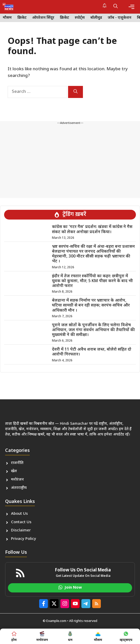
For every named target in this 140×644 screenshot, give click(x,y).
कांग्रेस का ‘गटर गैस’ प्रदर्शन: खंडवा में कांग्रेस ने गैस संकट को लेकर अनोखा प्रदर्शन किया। (92, 230)
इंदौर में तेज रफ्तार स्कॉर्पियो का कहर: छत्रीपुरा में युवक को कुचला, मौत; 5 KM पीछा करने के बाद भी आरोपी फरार (92, 281)
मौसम (7, 18)
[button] (116, 7)
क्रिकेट (22, 18)
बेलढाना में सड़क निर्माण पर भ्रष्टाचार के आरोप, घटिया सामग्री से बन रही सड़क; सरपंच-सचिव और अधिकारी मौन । (91, 306)
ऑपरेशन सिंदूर (43, 18)
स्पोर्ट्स (80, 18)
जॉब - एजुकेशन (120, 18)
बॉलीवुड (96, 18)
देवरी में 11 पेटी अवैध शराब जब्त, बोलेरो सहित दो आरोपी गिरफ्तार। (92, 352)
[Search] (76, 92)
